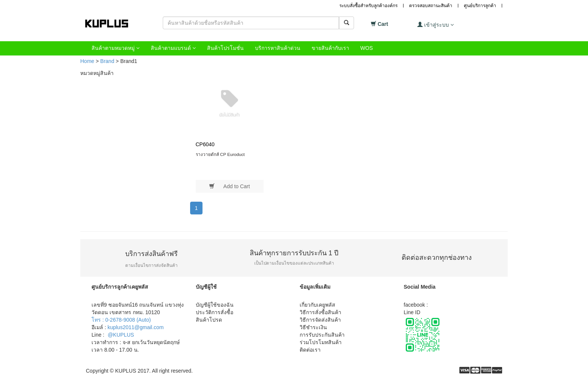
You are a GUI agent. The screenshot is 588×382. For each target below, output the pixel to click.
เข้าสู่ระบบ (436, 25)
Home (87, 61)
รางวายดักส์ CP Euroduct (220, 154)
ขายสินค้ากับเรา (330, 48)
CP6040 (205, 144)
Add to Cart (229, 186)
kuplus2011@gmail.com (136, 327)
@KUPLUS (121, 335)
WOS (367, 48)
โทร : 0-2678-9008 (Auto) (121, 320)
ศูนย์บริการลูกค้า (480, 6)
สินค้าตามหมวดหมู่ (115, 48)
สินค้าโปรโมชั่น (225, 48)
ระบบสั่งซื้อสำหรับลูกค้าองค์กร (368, 6)
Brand (107, 61)
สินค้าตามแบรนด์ (173, 48)
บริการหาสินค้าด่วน (278, 48)
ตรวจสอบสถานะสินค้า (431, 6)
